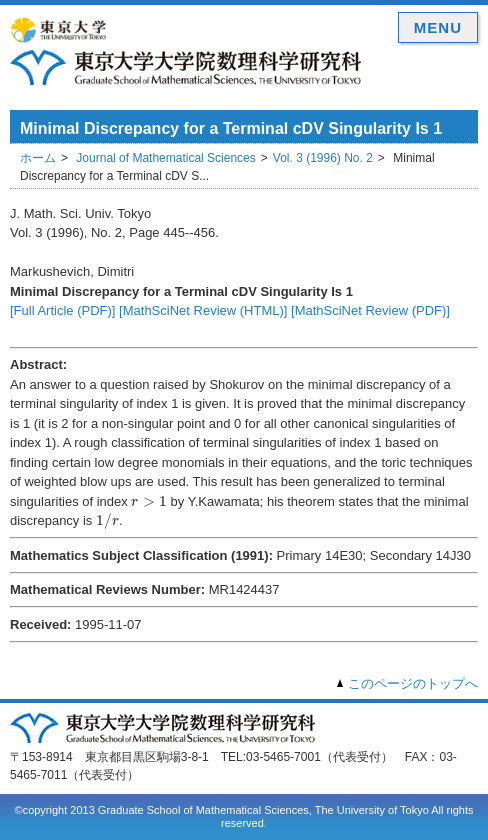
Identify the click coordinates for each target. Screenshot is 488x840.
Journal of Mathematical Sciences (165, 158)
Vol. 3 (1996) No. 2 (323, 158)
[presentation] (149, 501)
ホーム (38, 158)
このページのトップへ (413, 683)
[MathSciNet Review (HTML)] (203, 310)
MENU (438, 27)
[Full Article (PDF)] (62, 310)
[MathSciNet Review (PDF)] (370, 310)
